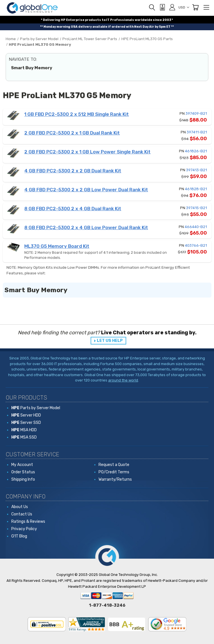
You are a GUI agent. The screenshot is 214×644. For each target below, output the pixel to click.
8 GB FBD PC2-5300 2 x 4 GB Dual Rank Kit (73, 209)
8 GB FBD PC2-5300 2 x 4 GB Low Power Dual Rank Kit (86, 227)
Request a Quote (114, 465)
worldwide (143, 20)
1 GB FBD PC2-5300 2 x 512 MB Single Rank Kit (77, 114)
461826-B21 (196, 151)
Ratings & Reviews (28, 522)
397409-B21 (196, 113)
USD (184, 7)
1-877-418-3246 (107, 605)
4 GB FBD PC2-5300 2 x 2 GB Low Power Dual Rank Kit (86, 190)
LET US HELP (110, 341)
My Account (22, 465)
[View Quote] (162, 7)
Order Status (23, 472)
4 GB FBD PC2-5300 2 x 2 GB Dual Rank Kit (73, 171)
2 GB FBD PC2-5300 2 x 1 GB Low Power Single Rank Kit (87, 152)
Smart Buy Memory (32, 68)
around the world (123, 380)
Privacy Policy (24, 529)
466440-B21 (196, 227)
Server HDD (26, 415)
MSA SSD (24, 437)
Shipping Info (23, 479)
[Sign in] (172, 7)
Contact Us (22, 514)
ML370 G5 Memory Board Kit (57, 246)
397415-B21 (196, 208)
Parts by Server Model (36, 408)
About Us (20, 507)
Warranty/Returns (115, 479)
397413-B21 (196, 170)
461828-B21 (196, 189)
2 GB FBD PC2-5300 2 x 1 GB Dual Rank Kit (72, 133)
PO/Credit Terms (114, 472)
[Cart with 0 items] (195, 7)
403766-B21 (196, 245)
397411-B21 (197, 132)
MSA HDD (24, 430)
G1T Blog (19, 536)
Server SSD (26, 423)
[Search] (152, 7)
